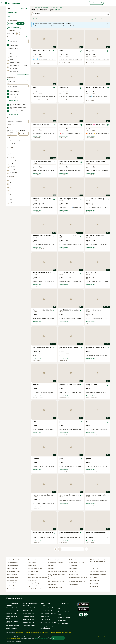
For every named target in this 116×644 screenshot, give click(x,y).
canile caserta (73, 566)
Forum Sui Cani (45, 617)
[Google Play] (83, 604)
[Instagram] (86, 615)
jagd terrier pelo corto (55, 588)
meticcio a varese (12, 574)
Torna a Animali (12, 12)
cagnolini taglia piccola (34, 589)
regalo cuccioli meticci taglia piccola (57, 575)
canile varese (32, 563)
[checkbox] (8, 45)
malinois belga (73, 569)
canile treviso (94, 583)
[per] (23, 133)
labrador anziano (95, 569)
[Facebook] (81, 615)
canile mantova (53, 585)
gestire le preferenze (41, 639)
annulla (25, 37)
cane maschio (11, 589)
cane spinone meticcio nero (77, 582)
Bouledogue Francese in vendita (13, 622)
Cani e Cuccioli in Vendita (13, 604)
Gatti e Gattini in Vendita (30, 604)
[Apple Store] (83, 609)
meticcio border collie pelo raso (58, 571)
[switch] (18, 33)
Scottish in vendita (29, 620)
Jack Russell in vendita (13, 626)
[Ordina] (100, 19)
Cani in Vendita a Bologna (48, 614)
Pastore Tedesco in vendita (11, 617)
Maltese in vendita (11, 629)
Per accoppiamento (14, 27)
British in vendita (28, 611)
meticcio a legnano (12, 586)
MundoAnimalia (45, 633)
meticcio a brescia (12, 563)
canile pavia (52, 579)
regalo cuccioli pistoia (34, 586)
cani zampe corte (33, 571)
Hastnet (27, 633)
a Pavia (58, 10)
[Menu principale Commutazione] (2, 3)
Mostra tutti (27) (14, 114)
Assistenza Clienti (63, 612)
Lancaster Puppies (68, 633)
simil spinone (32, 574)
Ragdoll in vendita (28, 614)
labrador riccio (73, 571)
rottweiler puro (74, 574)
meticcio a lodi (11, 583)
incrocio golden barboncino (56, 563)
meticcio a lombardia (13, 560)
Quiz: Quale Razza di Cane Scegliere (48, 623)
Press (60, 615)
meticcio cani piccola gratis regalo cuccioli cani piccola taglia (98, 561)
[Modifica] (27, 81)
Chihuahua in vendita (12, 608)
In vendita (11, 24)
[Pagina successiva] (86, 549)
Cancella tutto (23, 9)
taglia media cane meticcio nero (37, 577)
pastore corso (32, 566)
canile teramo (32, 580)
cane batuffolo (94, 586)
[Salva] (54, 51)
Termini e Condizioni (64, 618)
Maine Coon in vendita (30, 608)
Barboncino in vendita (12, 611)
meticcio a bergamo (13, 566)
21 (82, 549)
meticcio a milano (12, 569)
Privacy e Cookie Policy (13, 639)
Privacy (60, 609)
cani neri (51, 566)
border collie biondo (75, 560)
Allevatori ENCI (63, 620)
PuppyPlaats (35, 633)
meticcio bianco (74, 585)
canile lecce (52, 569)
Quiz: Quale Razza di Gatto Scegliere (47, 628)
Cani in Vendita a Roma (47, 611)
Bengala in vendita (29, 617)
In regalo (20, 24)
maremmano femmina (34, 560)
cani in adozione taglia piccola (99, 572)
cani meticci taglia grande (56, 560)
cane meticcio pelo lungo (76, 563)
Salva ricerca (38, 19)
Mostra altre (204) (23, 74)
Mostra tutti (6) (14, 100)
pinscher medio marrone (35, 569)
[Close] (108, 24)
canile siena (93, 578)
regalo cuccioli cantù (13, 571)
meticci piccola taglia (34, 583)
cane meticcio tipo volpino (56, 582)
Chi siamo (61, 606)
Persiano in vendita (29, 622)
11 (77, 549)
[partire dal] (12, 133)
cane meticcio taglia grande (98, 575)
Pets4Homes (20, 633)
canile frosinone (94, 566)
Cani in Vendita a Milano (48, 608)
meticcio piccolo (94, 580)
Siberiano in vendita (29, 625)
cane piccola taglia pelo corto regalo (78, 578)
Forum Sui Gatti (45, 620)
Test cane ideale (63, 623)
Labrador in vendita (11, 614)
